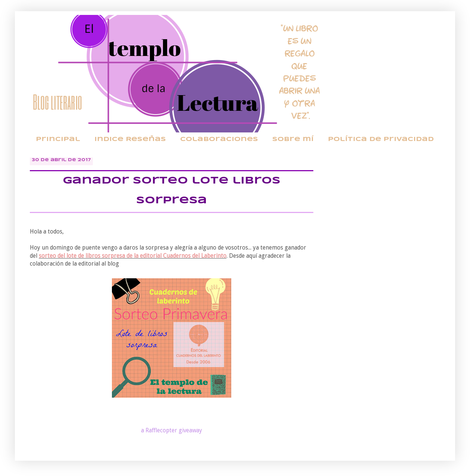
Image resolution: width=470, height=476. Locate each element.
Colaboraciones (219, 139)
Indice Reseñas (130, 139)
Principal (58, 139)
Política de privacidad (381, 139)
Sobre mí (293, 139)
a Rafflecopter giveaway (172, 430)
